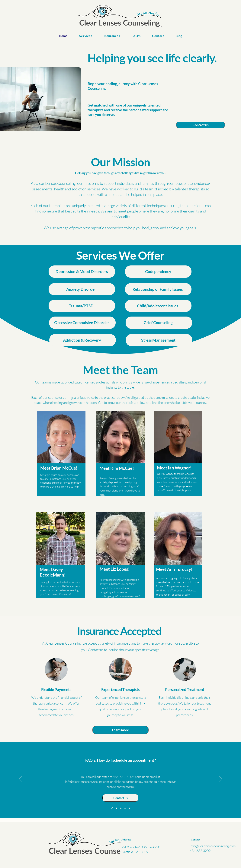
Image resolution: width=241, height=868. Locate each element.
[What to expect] (125, 808)
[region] (61, 459)
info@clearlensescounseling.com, (88, 782)
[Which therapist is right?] (121, 808)
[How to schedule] (112, 808)
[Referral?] (129, 808)
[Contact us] (201, 125)
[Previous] (20, 780)
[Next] (221, 780)
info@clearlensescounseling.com (213, 846)
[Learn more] (120, 730)
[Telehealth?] (117, 808)
